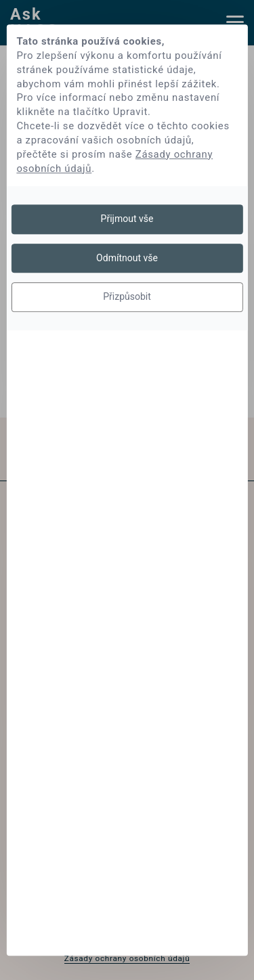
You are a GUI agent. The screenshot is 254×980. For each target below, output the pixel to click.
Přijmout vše (127, 219)
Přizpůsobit (127, 296)
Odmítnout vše (127, 258)
